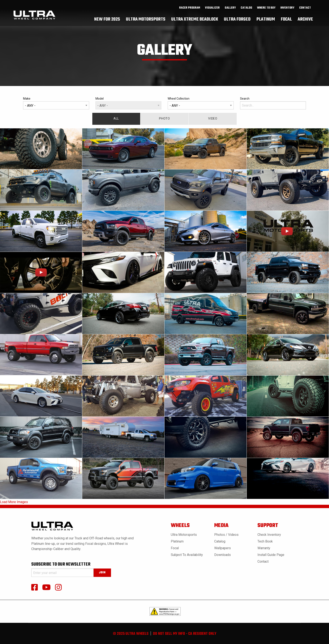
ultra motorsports (146, 22)
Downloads (223, 555)
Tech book (265, 541)
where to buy (266, 11)
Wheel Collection (201, 103)
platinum (266, 22)
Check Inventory (269, 535)
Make (56, 103)
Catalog (220, 541)
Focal (175, 548)
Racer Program (190, 11)
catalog (246, 11)
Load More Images (14, 502)
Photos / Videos (226, 535)
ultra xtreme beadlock (195, 22)
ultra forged (237, 22)
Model (129, 103)
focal (286, 22)
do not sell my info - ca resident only (185, 634)
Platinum (177, 541)
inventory (287, 11)
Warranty (264, 548)
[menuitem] (190, 11)
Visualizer (212, 11)
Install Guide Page (271, 555)
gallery (230, 11)
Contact (305, 11)
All (116, 119)
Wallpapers (223, 548)
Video (213, 119)
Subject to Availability (187, 555)
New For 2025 (107, 22)
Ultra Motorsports (184, 535)
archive (305, 22)
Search (273, 103)
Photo (164, 119)
